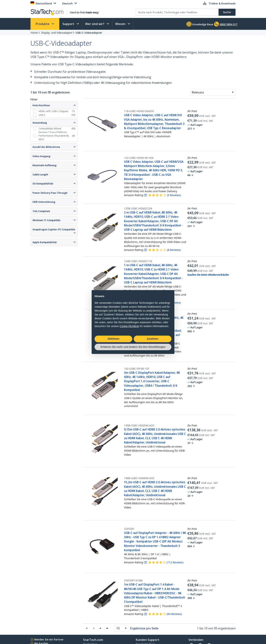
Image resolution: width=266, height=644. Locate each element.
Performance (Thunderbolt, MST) (54, 137)
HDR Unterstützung (44, 202)
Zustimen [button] (153, 339)
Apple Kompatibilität (45, 242)
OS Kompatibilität (43, 184)
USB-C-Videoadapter (89, 33)
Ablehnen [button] (113, 339)
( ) (174, 195)
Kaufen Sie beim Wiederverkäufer (208, 275)
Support (69, 24)
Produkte (43, 24)
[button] (233, 92)
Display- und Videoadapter (57, 33)
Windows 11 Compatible (46, 220)
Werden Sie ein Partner (49, 639)
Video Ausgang (41, 156)
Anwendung (40, 123)
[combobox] (212, 92)
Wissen (121, 24)
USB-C (42, 115)
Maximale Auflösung (45, 165)
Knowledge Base (200, 24)
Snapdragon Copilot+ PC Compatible (54, 229)
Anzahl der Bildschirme (46, 147)
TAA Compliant (41, 211)
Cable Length (40, 174)
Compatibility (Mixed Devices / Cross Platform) (53, 130)
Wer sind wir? (95, 24)
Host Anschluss (41, 105)
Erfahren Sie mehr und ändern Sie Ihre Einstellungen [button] (133, 347)
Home (34, 33)
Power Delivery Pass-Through (50, 193)
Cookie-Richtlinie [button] (129, 326)
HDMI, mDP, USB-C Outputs (53, 111)
